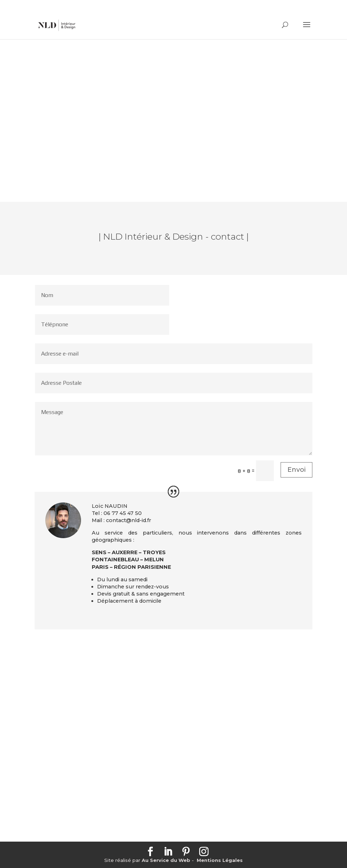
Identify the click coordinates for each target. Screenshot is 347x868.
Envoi (296, 470)
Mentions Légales (220, 860)
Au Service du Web (166, 860)
